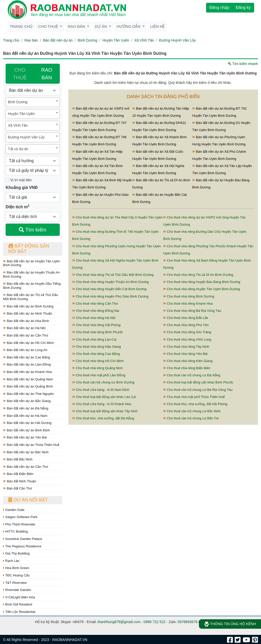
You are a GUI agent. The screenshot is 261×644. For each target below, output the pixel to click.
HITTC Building (15, 531)
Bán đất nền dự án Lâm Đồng (27, 364)
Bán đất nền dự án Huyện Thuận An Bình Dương (31, 274)
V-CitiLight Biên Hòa (19, 597)
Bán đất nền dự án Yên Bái (25, 437)
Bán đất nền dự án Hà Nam (25, 416)
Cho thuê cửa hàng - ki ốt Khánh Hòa (102, 404)
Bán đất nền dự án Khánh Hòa (27, 372)
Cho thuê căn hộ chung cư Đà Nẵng (192, 375)
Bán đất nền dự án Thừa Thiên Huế (31, 445)
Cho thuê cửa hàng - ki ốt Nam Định (101, 390)
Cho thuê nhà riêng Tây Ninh (186, 347)
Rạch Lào (11, 561)
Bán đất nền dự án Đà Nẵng (26, 408)
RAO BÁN (47, 74)
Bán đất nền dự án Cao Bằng (26, 357)
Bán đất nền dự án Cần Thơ (26, 335)
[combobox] (33, 102)
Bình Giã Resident (18, 604)
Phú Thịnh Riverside (19, 524)
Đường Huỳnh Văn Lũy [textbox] (26, 137)
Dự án (101, 26)
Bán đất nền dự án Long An (25, 350)
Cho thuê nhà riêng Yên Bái (185, 354)
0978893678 (187, 622)
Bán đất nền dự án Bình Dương (28, 306)
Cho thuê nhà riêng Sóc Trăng (187, 332)
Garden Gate (14, 510)
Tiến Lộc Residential (19, 612)
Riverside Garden (17, 590)
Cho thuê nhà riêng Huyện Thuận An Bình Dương (111, 282)
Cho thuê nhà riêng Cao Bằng (96, 354)
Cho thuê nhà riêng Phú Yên (186, 325)
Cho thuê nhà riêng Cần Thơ (95, 304)
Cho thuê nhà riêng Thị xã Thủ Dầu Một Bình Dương (113, 275)
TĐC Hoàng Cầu (16, 575)
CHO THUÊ (20, 74)
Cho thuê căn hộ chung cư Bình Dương (103, 382)
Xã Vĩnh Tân (144, 40)
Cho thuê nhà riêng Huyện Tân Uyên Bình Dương (202, 289)
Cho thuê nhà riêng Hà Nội (94, 318)
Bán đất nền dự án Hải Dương (27, 423)
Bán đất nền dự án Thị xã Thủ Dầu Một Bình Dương (31, 297)
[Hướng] (33, 161)
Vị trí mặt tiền (19, 180)
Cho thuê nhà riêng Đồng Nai (96, 311)
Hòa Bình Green (16, 568)
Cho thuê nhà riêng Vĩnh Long (187, 339)
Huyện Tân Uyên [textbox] (21, 114)
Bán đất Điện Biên (18, 474)
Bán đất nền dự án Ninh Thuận (28, 313)
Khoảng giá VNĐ (22, 188)
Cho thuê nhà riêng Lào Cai (94, 339)
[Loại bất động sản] (33, 91)
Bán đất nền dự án (58, 40)
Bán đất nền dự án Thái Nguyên (28, 394)
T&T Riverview (15, 583)
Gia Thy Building (16, 553)
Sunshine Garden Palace (23, 539)
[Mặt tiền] (7, 180)
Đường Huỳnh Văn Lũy (177, 40)
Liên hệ (157, 26)
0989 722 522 (155, 622)
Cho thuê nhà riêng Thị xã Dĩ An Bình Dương (198, 275)
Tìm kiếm (33, 230)
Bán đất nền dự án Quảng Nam (28, 379)
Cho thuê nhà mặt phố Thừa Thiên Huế (194, 397)
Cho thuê (49, 26)
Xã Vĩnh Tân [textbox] (18, 125)
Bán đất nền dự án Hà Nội (24, 328)
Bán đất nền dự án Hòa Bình (26, 321)
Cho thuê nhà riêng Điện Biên (187, 368)
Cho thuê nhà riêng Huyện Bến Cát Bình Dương (109, 289)
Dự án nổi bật (28, 500)
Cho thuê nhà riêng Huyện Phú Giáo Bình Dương (110, 296)
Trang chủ (21, 26)
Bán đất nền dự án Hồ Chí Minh (28, 343)
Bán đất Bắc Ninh (18, 459)
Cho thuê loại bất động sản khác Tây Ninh (105, 411)
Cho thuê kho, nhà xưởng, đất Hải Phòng (195, 404)
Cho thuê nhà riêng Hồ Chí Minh (98, 361)
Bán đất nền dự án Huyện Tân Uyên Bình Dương (32, 263)
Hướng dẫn (129, 26)
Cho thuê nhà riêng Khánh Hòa (188, 304)
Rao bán (77, 26)
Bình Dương (87, 40)
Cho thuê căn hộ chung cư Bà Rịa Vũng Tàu (198, 390)
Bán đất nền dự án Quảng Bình (28, 386)
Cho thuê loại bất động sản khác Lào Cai (104, 397)
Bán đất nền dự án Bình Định (26, 430)
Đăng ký (243, 8)
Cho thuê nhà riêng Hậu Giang (97, 347)
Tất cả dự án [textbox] (18, 149)
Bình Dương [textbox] (18, 102)
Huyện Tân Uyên (116, 40)
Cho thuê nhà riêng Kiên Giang (188, 361)
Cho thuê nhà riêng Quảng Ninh (98, 368)
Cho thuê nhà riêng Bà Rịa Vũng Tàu (192, 311)
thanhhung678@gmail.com (119, 622)
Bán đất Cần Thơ (17, 488)
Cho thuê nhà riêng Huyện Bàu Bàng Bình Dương (202, 282)
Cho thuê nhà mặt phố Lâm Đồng (99, 375)
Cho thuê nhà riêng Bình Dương (189, 296)
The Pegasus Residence (22, 546)
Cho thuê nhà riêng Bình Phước (98, 332)
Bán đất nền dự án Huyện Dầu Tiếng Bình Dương (32, 286)
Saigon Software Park (20, 517)
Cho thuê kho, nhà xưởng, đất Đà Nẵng (103, 418)
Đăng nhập (219, 8)
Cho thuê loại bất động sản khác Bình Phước (198, 382)
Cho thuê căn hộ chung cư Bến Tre (191, 418)
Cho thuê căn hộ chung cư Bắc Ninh (192, 411)
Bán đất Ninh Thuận (20, 481)
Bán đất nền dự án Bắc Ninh (26, 452)
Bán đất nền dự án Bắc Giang (27, 401)
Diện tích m (17, 207)
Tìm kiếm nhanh (243, 64)
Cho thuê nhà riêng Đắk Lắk (186, 318)
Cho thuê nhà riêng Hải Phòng (96, 325)
